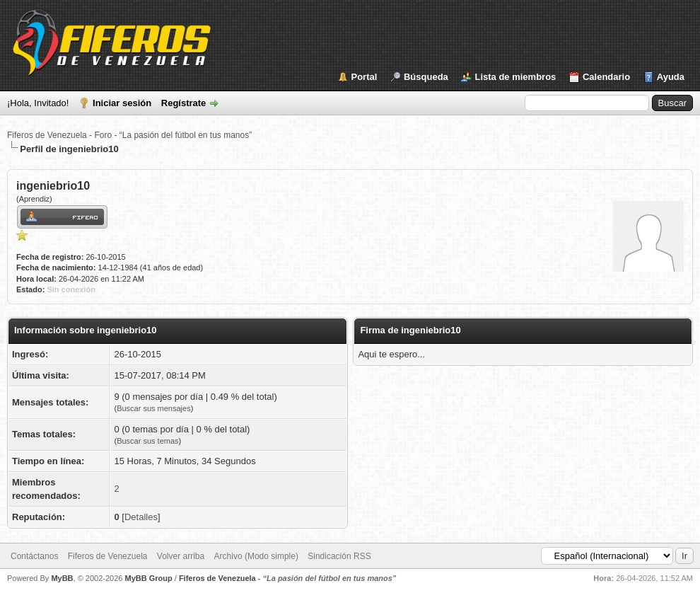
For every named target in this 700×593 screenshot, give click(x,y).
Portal (364, 77)
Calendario (606, 77)
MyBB (62, 578)
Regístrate (184, 103)
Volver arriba (181, 556)
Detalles (141, 517)
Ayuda (671, 77)
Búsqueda (426, 77)
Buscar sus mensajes (154, 408)
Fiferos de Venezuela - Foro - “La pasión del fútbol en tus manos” (129, 135)
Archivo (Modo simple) (256, 556)
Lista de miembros (515, 77)
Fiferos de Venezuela (108, 556)
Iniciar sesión (122, 103)
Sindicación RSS (339, 556)
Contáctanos (34, 556)
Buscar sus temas (147, 441)
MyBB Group (148, 578)
